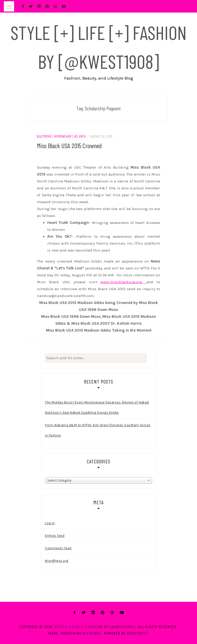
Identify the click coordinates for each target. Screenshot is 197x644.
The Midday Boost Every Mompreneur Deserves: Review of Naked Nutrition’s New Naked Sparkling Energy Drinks (97, 407)
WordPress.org (57, 561)
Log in (50, 523)
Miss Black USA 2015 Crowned (69, 145)
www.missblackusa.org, (123, 282)
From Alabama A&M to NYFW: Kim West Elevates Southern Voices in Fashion (98, 430)
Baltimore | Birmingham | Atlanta (61, 136)
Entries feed (55, 536)
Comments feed (58, 548)
